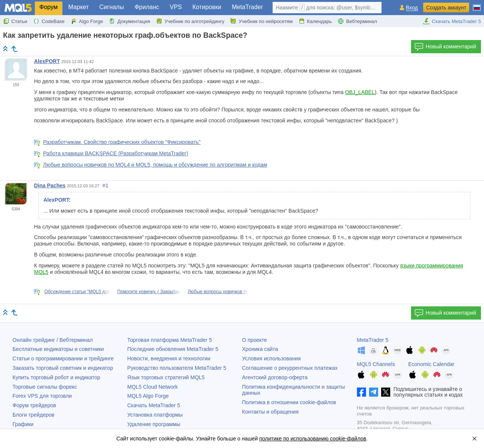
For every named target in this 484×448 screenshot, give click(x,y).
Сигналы (112, 7)
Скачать (154, 405)
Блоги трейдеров (33, 415)
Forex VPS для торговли (42, 396)
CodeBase (49, 21)
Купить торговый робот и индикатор (56, 377)
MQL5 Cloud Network (153, 387)
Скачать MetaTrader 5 (452, 21)
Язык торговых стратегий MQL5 (166, 377)
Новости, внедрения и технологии (169, 358)
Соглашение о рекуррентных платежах (290, 368)
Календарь (315, 21)
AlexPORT (47, 61)
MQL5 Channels (376, 364)
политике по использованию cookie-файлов (313, 439)
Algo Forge (87, 21)
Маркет (79, 7)
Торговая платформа (170, 340)
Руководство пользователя (177, 368)
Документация (130, 21)
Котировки (207, 7)
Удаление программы (154, 424)
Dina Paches (50, 185)
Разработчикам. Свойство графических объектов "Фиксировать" (122, 142)
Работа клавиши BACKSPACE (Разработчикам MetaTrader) (116, 153)
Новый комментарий (445, 47)
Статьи (15, 21)
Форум (49, 7)
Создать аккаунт (446, 8)
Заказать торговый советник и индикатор (63, 368)
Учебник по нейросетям (261, 21)
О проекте (254, 340)
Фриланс (147, 7)
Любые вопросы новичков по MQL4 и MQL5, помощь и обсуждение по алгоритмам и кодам (155, 165)
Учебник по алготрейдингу (190, 21)
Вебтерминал (357, 21)
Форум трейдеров (34, 405)
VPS (176, 7)
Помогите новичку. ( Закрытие (149, 292)
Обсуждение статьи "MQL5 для (77, 292)
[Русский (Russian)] (477, 5)
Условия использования (271, 358)
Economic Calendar (431, 364)
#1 (105, 185)
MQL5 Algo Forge (148, 396)
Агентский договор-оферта (275, 377)
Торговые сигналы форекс (45, 387)
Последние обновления (173, 349)
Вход (412, 8)
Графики (23, 424)
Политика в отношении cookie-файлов (289, 402)
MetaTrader (247, 7)
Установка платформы (155, 415)
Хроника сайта (260, 349)
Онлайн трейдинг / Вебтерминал (53, 340)
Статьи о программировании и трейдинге (63, 358)
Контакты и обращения (270, 412)
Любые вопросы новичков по (218, 292)
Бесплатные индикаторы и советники (58, 349)
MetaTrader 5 (373, 340)
